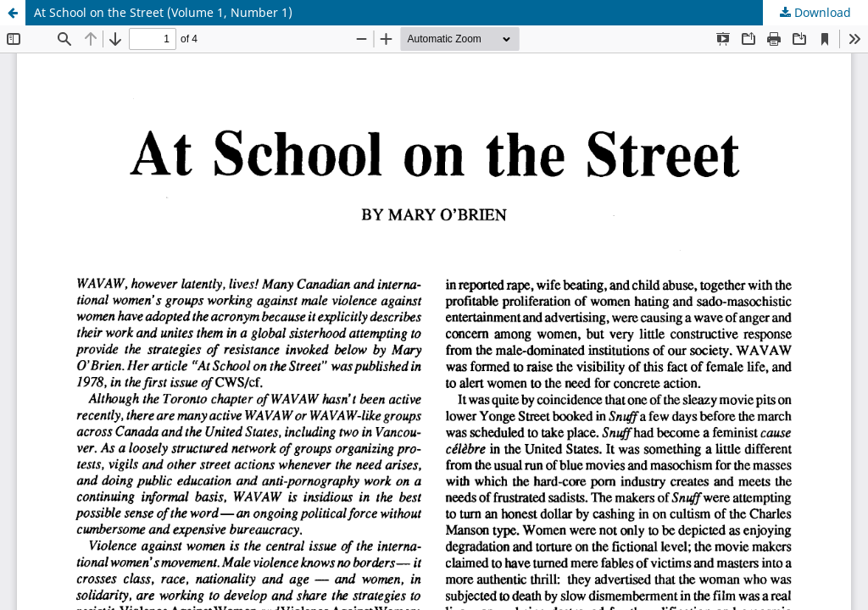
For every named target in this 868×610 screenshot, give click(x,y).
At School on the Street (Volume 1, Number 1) (163, 12)
